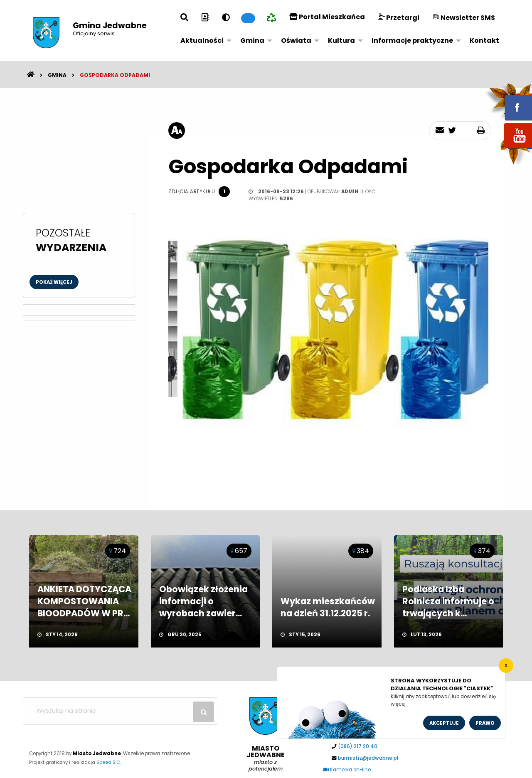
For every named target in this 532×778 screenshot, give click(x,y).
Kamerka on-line (347, 770)
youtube (508, 149)
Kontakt (484, 41)
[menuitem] (204, 40)
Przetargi (399, 18)
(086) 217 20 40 (358, 746)
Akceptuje (444, 723)
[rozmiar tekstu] (177, 130)
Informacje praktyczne (412, 41)
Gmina (252, 41)
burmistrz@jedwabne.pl (368, 758)
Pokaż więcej (54, 282)
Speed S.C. (109, 762)
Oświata (296, 41)
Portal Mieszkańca (327, 17)
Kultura (341, 41)
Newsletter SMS (464, 18)
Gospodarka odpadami (115, 75)
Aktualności (202, 41)
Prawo (485, 723)
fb (508, 102)
